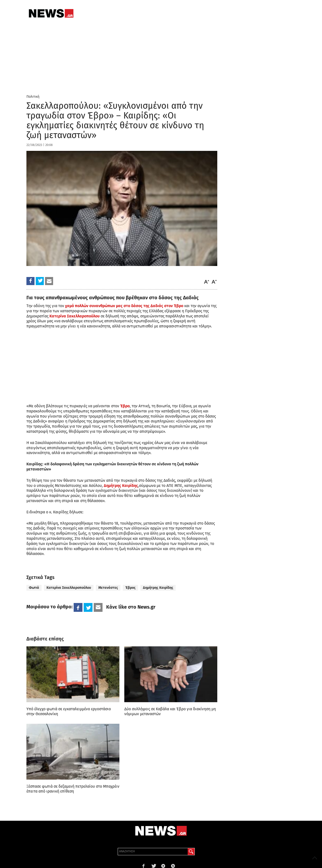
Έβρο (125, 406)
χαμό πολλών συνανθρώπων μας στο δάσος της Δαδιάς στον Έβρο (124, 306)
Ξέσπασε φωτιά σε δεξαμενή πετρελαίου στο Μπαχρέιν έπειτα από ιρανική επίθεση (73, 789)
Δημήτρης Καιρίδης (121, 486)
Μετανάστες (108, 588)
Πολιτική (33, 97)
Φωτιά (34, 588)
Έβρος (130, 588)
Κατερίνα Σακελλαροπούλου (75, 316)
